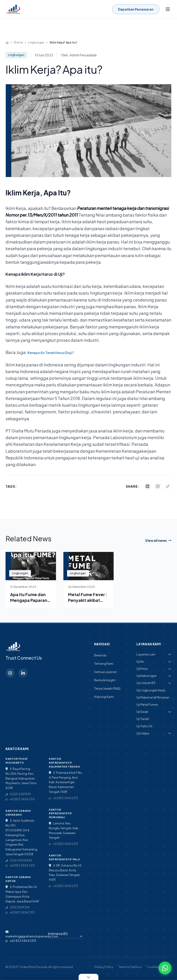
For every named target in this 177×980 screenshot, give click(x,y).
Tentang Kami (104, 664)
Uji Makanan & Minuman (153, 697)
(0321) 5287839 (18, 794)
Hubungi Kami (104, 697)
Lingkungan (36, 42)
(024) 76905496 (19, 860)
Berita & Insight (105, 680)
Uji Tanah (143, 719)
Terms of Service (130, 967)
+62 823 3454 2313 (20, 799)
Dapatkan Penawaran (136, 9)
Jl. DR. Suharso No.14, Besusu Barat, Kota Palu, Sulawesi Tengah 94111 (65, 873)
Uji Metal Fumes (147, 705)
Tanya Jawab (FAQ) (107, 688)
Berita (18, 42)
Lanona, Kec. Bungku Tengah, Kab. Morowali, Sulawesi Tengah (64, 830)
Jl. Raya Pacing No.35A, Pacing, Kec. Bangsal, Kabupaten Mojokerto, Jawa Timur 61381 (21, 778)
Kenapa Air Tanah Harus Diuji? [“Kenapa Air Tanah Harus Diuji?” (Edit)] (51, 353)
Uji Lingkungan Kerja (151, 690)
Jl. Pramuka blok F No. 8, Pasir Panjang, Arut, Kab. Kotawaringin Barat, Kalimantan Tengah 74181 (66, 782)
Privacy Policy (104, 967)
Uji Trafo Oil (144, 726)
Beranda (100, 655)
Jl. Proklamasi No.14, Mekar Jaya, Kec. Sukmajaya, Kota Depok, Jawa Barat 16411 (22, 894)
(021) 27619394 (18, 907)
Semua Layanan (105, 672)
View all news (158, 540)
